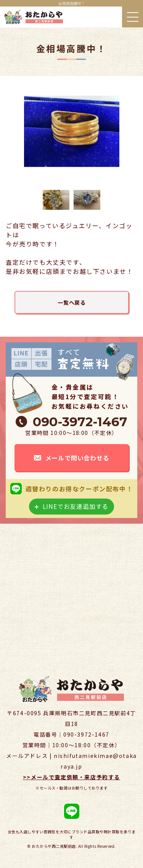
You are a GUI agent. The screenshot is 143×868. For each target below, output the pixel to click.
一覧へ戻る (72, 302)
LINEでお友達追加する (76, 506)
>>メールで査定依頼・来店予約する (71, 777)
